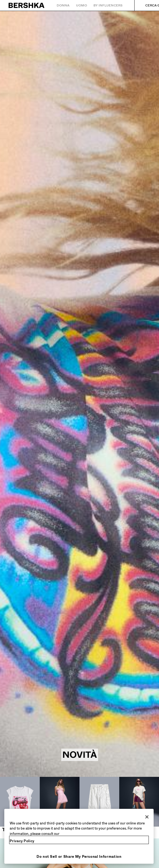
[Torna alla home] (27, 5)
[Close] (147, 817)
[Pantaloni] (99, 805)
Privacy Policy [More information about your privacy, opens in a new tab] (22, 841)
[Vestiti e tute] (60, 808)
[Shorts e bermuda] (139, 808)
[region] (79, 836)
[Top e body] (20, 805)
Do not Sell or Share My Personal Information (79, 857)
